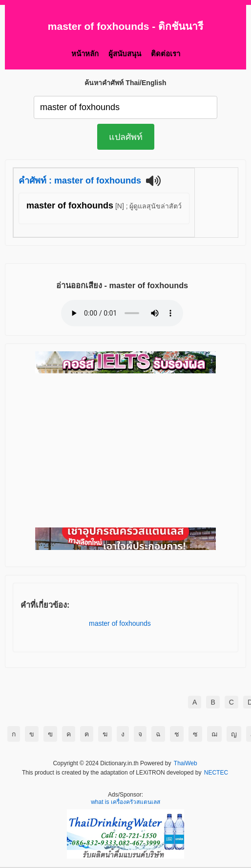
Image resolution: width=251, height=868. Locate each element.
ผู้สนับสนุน (125, 54)
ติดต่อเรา (166, 54)
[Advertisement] (125, 451)
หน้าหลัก (85, 54)
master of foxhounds (120, 623)
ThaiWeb (186, 764)
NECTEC (216, 773)
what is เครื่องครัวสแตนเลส (125, 802)
